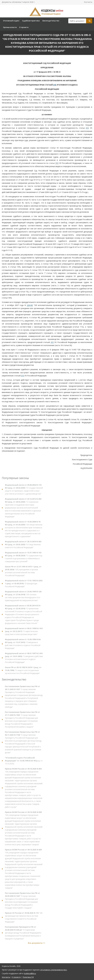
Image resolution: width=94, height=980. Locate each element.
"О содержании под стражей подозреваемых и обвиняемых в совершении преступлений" (23, 558)
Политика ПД (28, 977)
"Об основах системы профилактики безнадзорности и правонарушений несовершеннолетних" (23, 597)
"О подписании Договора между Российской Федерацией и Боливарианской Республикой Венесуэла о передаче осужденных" (23, 934)
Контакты (88, 2)
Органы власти (10, 27)
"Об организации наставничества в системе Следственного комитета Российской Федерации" (24, 918)
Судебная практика (31, 21)
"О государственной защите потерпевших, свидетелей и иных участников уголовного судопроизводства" (24, 490)
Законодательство (51, 21)
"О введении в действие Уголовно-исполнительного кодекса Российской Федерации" (24, 659)
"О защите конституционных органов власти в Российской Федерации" (23, 671)
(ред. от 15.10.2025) (24, 762)
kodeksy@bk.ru (30, 973)
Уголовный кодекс (11, 21)
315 (55, 85)
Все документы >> (37, 944)
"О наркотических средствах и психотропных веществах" (24, 632)
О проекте (24, 27)
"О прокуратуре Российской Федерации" (24, 584)
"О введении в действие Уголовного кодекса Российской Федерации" (23, 645)
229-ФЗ (30, 305)
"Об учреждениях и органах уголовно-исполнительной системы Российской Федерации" (23, 572)
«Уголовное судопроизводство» (53, 970)
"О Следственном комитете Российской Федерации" (23, 545)
